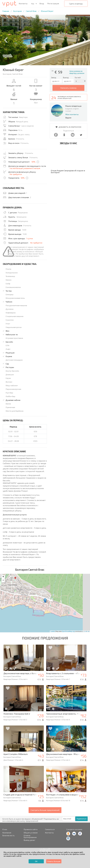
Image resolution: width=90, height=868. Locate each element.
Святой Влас (31, 11)
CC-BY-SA (86, 631)
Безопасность (8, 835)
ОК (36, 861)
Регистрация (53, 3)
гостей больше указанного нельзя (25, 168)
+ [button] (3, 577)
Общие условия (31, 833)
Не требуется (16, 174)
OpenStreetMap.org (68, 631)
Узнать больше (54, 861)
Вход (42, 3)
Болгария (17, 11)
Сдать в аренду (76, 4)
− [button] (3, 580)
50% (33, 162)
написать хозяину (68, 88)
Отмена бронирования (30, 836)
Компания (7, 833)
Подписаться (81, 819)
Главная (6, 11)
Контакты (23, 4)
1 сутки (30, 238)
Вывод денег (29, 840)
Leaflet (53, 631)
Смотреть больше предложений (45, 810)
